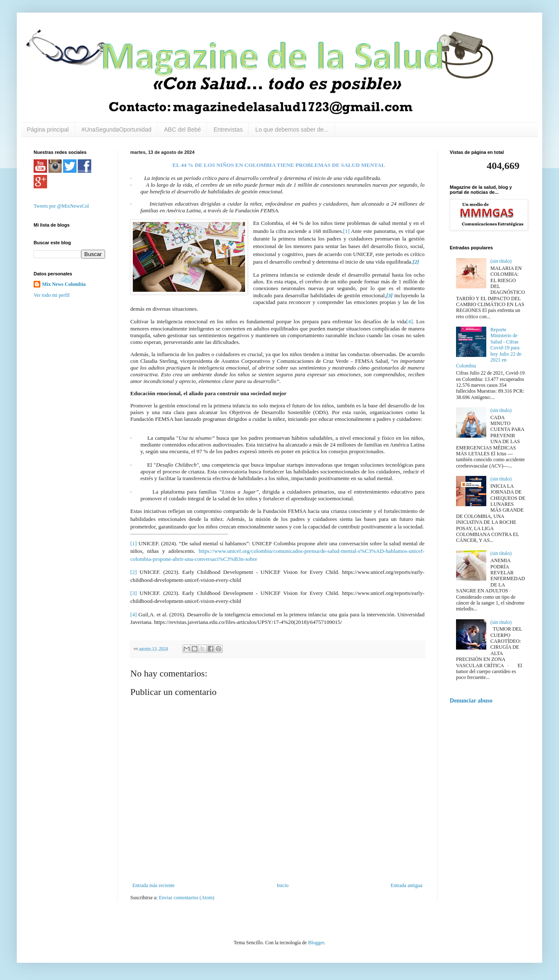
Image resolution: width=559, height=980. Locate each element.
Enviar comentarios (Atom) (187, 898)
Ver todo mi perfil (52, 295)
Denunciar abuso (471, 700)
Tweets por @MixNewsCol (61, 206)
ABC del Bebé (182, 129)
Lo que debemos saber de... (292, 129)
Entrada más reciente (154, 885)
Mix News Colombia (64, 284)
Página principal (48, 129)
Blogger (316, 943)
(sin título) (501, 261)
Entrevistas (228, 129)
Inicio (282, 885)
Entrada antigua (406, 885)
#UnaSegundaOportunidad (117, 129)
